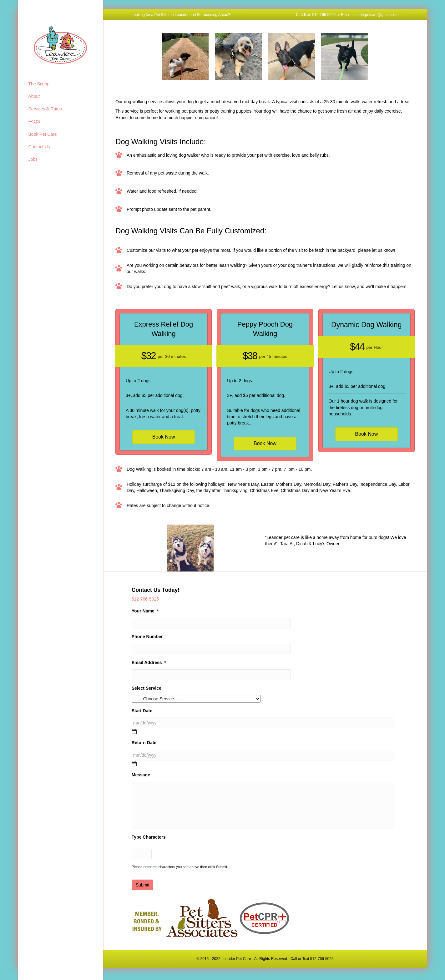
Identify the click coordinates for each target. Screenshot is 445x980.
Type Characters (149, 840)
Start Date (142, 711)
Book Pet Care (43, 134)
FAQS (34, 121)
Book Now (164, 437)
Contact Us (39, 147)
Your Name (145, 611)
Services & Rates (45, 109)
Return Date (144, 743)
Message (141, 775)
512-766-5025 (145, 599)
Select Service (147, 688)
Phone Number (147, 637)
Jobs (33, 159)
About (34, 96)
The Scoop (39, 84)
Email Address (149, 663)
